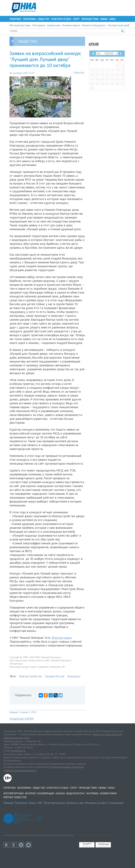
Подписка (21, 803)
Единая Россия (55, 676)
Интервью (39, 25)
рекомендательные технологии (67, 767)
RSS (40, 803)
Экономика (29, 19)
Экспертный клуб (118, 25)
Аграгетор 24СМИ (22, 719)
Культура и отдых (61, 19)
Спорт (76, 19)
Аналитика (54, 25)
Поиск (32, 803)
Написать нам (75, 803)
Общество (44, 19)
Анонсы (60, 793)
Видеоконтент (76, 793)
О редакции (116, 803)
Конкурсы (74, 676)
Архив (24, 712)
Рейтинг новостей (15, 797)
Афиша (104, 19)
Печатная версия (54, 803)
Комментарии (71, 25)
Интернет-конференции (40, 793)
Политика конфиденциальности (20, 770)
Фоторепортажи (20, 25)
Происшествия (90, 19)
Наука (112, 19)
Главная (14, 712)
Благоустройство (31, 676)
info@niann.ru (18, 751)
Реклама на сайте (96, 803)
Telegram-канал (61, 638)
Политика (15, 19)
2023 (34, 712)
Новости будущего (94, 25)
